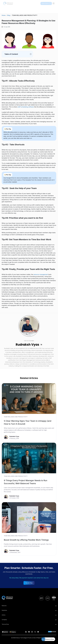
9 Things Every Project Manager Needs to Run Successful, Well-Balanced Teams (26, 482)
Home (4, 15)
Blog (9, 15)
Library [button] (4, 615)
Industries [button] (4, 610)
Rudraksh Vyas (27, 345)
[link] (29, 412)
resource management (41, 274)
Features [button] (4, 606)
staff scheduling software (26, 107)
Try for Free (29, 583)
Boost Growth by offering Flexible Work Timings (26, 540)
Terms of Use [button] (5, 624)
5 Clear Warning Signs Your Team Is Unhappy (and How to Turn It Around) (28, 422)
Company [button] (4, 620)
